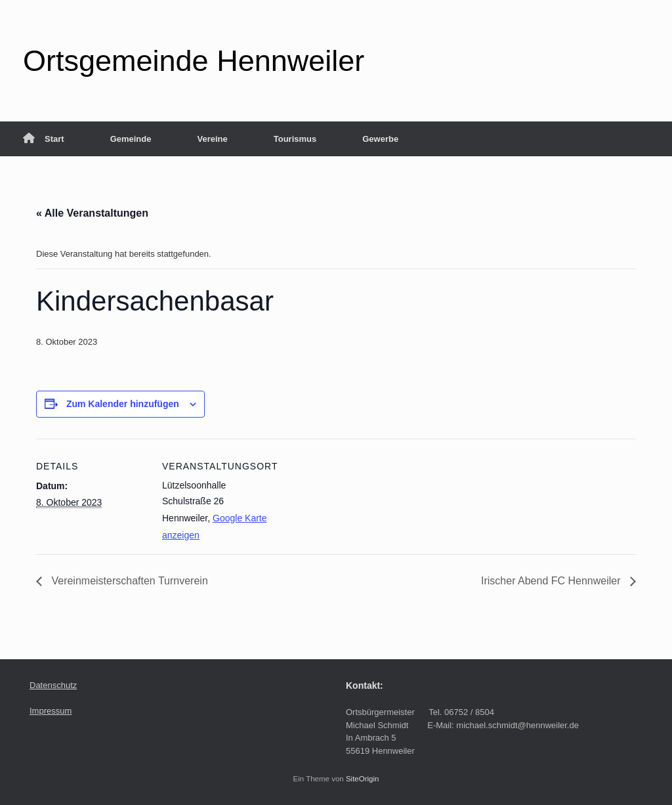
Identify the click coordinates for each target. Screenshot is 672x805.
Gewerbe (380, 139)
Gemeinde (131, 139)
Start (44, 139)
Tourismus (295, 139)
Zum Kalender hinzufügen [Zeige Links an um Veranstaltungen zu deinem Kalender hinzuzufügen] (123, 404)
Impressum (51, 711)
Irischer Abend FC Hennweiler (552, 581)
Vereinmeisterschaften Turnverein (128, 581)
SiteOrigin (363, 779)
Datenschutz (53, 685)
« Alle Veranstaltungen (92, 213)
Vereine (212, 139)
